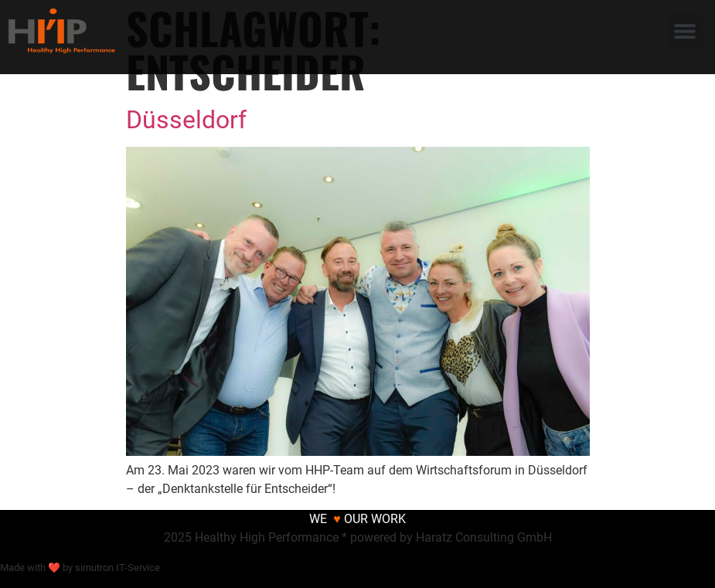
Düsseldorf (186, 120)
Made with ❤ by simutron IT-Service (80, 568)
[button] (685, 31)
